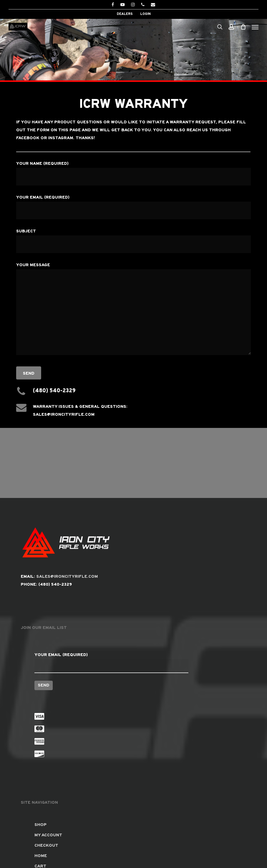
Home (41, 856)
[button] (255, 27)
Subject (134, 241)
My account (48, 835)
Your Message (134, 310)
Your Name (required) (134, 173)
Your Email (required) (134, 207)
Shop (41, 825)
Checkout (46, 846)
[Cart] (243, 27)
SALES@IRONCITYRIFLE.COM (67, 577)
